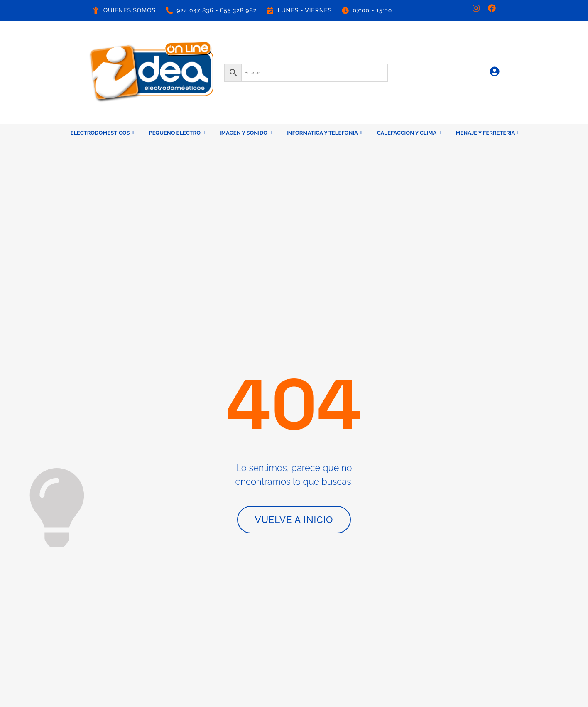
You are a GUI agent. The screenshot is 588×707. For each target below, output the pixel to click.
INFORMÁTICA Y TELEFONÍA (324, 133)
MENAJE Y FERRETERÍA (487, 133)
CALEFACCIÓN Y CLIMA (409, 133)
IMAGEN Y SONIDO (246, 133)
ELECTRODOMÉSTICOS (102, 133)
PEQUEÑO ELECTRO (177, 133)
